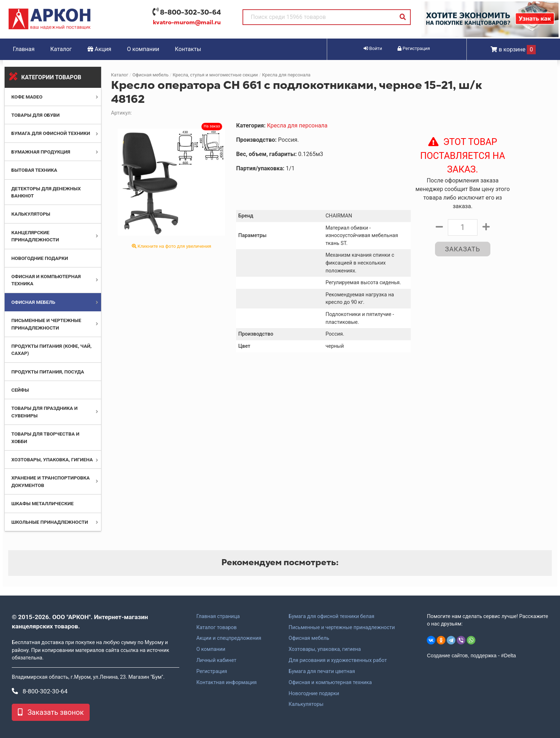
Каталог (61, 49)
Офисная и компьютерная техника (330, 683)
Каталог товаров (217, 628)
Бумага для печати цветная (322, 672)
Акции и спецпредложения (229, 638)
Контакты (188, 49)
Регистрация (212, 672)
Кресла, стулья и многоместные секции (216, 75)
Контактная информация (227, 683)
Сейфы (20, 390)
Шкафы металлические (42, 503)
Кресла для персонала (286, 75)
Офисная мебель (33, 302)
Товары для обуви (36, 115)
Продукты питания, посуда (48, 372)
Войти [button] (373, 48)
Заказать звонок (51, 712)
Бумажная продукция (41, 152)
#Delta (509, 656)
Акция (99, 49)
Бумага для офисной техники (51, 133)
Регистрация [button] (414, 48)
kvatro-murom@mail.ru (187, 22)
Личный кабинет (216, 661)
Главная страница (218, 617)
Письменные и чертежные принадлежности (342, 628)
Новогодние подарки (40, 258)
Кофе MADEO (27, 97)
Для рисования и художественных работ (338, 661)
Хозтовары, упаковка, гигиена (52, 460)
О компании (143, 49)
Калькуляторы (31, 214)
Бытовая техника (34, 170)
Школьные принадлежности (50, 522)
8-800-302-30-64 (191, 12)
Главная (24, 49)
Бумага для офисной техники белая (331, 617)
